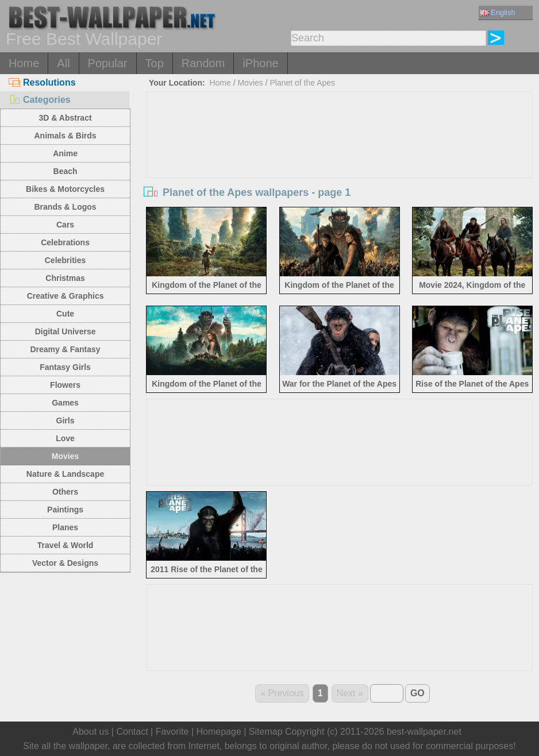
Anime (65, 153)
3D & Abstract (66, 118)
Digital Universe (66, 331)
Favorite (172, 732)
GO (417, 693)
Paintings (65, 510)
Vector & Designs (65, 563)
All (63, 63)
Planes (65, 527)
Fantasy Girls (65, 367)
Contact (132, 732)
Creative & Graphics (66, 296)
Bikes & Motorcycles (65, 189)
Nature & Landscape (65, 474)
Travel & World (66, 545)
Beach (66, 171)
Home (24, 63)
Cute (65, 314)
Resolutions (42, 82)
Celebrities (66, 260)
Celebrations (65, 242)
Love (65, 438)
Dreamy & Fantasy (65, 349)
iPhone (260, 63)
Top (155, 63)
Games (65, 403)
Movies (65, 456)
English (498, 12)
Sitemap (266, 732)
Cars (65, 225)
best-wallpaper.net (424, 732)
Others (65, 492)
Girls (66, 421)
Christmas (65, 278)
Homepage (219, 732)
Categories (40, 100)
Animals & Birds (65, 136)
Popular (108, 63)
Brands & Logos (65, 207)
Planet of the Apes (302, 83)
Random (203, 63)
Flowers (65, 385)
